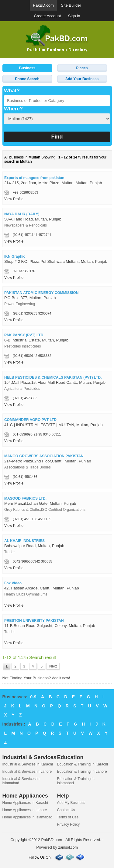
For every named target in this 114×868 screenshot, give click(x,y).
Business (27, 68)
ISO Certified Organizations (63, 510)
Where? (13, 109)
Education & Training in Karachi (83, 764)
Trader (10, 552)
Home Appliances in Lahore (25, 810)
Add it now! (61, 678)
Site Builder (71, 5)
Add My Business (71, 803)
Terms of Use (68, 817)
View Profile (14, 199)
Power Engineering (20, 304)
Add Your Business (82, 79)
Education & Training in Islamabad (76, 781)
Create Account (48, 16)
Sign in (74, 16)
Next (53, 666)
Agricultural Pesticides (22, 389)
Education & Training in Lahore (82, 772)
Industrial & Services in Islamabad (21, 781)
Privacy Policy (69, 824)
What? (12, 91)
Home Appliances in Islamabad (28, 817)
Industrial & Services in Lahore (27, 772)
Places (82, 68)
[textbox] (57, 101)
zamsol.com (68, 847)
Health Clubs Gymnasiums (26, 594)
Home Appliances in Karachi (25, 803)
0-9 (33, 697)
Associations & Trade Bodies (28, 467)
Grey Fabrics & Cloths (22, 510)
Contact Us (66, 810)
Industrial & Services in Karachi (28, 764)
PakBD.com (43, 5)
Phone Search (27, 79)
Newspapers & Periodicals (26, 225)
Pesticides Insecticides (23, 346)
